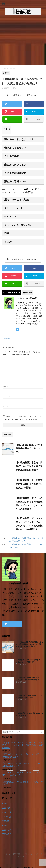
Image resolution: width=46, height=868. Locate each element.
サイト (6, 406)
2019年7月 (7, 817)
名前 (6, 386)
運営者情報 (17, 860)
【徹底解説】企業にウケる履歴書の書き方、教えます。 (29, 448)
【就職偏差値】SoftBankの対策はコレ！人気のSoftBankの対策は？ (23, 765)
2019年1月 (7, 826)
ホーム (8, 860)
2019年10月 (7, 808)
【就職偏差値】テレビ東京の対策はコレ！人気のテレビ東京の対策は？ (29, 484)
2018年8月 (7, 830)
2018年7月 (7, 834)
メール (7, 396)
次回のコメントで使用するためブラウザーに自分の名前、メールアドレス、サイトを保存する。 (22, 418)
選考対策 (7, 339)
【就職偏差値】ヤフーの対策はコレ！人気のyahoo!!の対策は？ (21, 756)
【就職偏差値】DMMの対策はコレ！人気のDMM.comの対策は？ (21, 774)
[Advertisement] (23, 41)
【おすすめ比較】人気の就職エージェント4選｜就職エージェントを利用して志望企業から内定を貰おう (30, 644)
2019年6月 (7, 821)
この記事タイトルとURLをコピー (23, 95)
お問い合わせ (28, 860)
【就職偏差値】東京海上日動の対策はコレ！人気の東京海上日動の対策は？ (29, 466)
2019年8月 (7, 812)
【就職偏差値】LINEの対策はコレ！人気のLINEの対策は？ (23, 783)
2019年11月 (7, 804)
